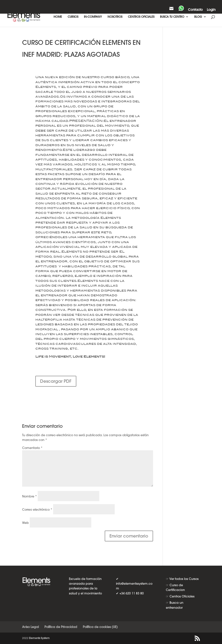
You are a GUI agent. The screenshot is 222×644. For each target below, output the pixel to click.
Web (25, 523)
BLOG (198, 17)
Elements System (39, 638)
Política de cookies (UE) (100, 627)
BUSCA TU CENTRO (172, 17)
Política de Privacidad (61, 627)
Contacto (195, 10)
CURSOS (73, 17)
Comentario (32, 448)
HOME (58, 17)
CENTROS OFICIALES (141, 17)
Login (211, 10)
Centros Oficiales (182, 596)
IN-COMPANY (93, 17)
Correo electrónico (37, 510)
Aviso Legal (30, 627)
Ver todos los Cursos (184, 579)
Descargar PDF (56, 381)
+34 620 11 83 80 (132, 593)
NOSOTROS (115, 17)
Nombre (29, 496)
